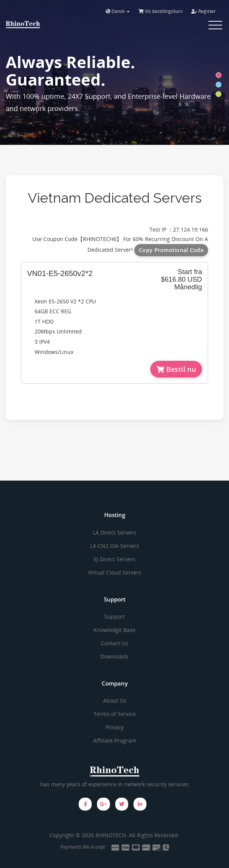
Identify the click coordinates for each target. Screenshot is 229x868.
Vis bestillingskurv (161, 11)
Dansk (118, 11)
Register (204, 11)
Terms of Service (115, 714)
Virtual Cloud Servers (115, 572)
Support (114, 616)
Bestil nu (176, 369)
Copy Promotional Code (171, 250)
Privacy (115, 727)
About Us (115, 701)
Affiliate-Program (115, 740)
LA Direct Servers (114, 532)
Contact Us (114, 643)
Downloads (114, 656)
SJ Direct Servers (114, 559)
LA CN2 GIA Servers (115, 546)
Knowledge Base (114, 630)
